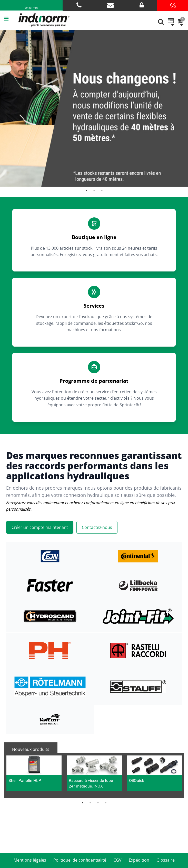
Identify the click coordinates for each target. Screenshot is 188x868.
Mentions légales (30, 860)
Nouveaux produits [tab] (31, 749)
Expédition (139, 860)
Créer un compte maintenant (40, 527)
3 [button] (102, 190)
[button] (11, 18)
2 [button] (94, 190)
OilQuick (137, 780)
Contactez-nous (97, 527)
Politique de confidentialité (80, 860)
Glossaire (166, 860)
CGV (117, 860)
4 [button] (106, 803)
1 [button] (86, 190)
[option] (94, 108)
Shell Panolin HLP (25, 780)
